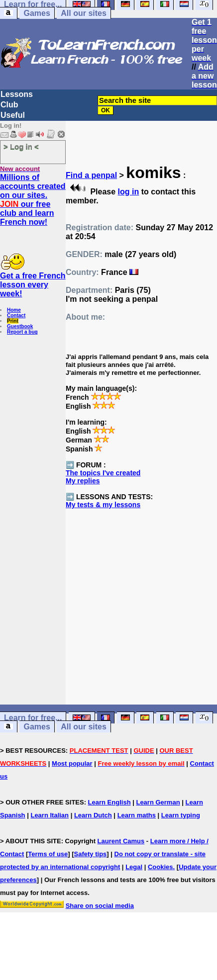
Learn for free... (33, 718)
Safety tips (91, 854)
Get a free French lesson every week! (33, 285)
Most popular (72, 763)
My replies (83, 481)
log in (129, 192)
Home (14, 310)
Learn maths (137, 815)
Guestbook (20, 326)
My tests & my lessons (103, 505)
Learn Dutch (93, 815)
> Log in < (21, 146)
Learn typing (181, 815)
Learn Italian (50, 815)
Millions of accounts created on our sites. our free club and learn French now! (33, 200)
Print (13, 321)
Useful (13, 115)
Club (9, 105)
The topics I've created (103, 473)
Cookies (161, 867)
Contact (16, 315)
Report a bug (22, 332)
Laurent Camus (121, 841)
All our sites (84, 13)
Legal (134, 867)
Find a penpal (91, 175)
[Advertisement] (142, 628)
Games (37, 13)
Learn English (109, 802)
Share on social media (100, 906)
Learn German (158, 802)
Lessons (17, 94)
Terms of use (48, 854)
